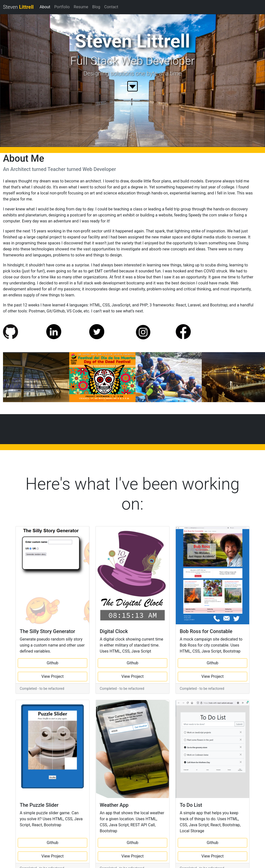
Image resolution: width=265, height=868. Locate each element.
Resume (81, 7)
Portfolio (62, 7)
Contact (111, 7)
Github (53, 663)
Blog (96, 7)
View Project (53, 676)
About (45, 7)
